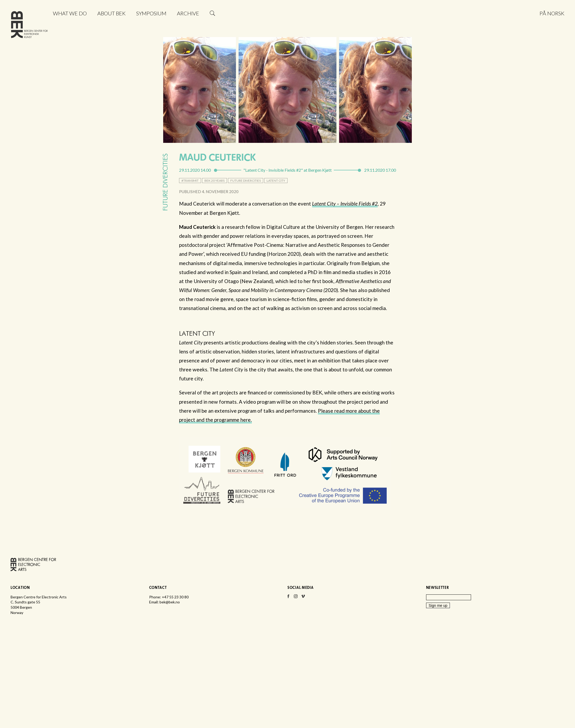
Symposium (151, 13)
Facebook (288, 598)
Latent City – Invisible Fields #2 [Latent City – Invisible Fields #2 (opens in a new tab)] (345, 204)
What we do (70, 13)
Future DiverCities (246, 181)
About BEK (111, 13)
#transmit (190, 181)
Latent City (276, 181)
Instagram (296, 598)
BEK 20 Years (215, 181)
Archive (188, 13)
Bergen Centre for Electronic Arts (29, 26)
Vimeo (303, 598)
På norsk (552, 13)
